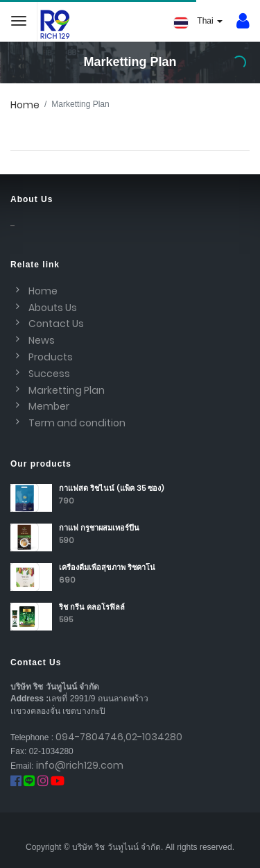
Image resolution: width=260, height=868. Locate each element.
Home (25, 105)
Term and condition (77, 423)
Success (49, 374)
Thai (198, 22)
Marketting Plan (67, 390)
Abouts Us (53, 308)
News (42, 340)
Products (51, 357)
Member (49, 406)
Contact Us (56, 324)
